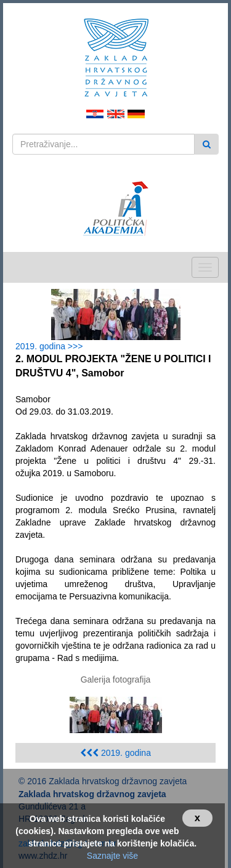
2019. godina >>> (51, 346)
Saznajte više (112, 856)
